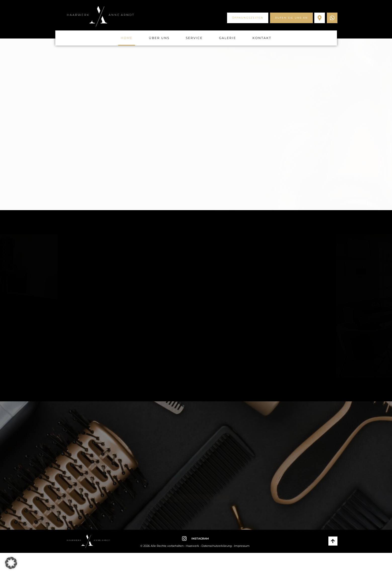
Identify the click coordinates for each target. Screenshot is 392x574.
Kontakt (262, 38)
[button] (11, 563)
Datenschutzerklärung (217, 546)
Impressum (242, 546)
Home (127, 38)
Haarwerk (192, 546)
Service (194, 38)
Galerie (228, 38)
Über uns (159, 38)
